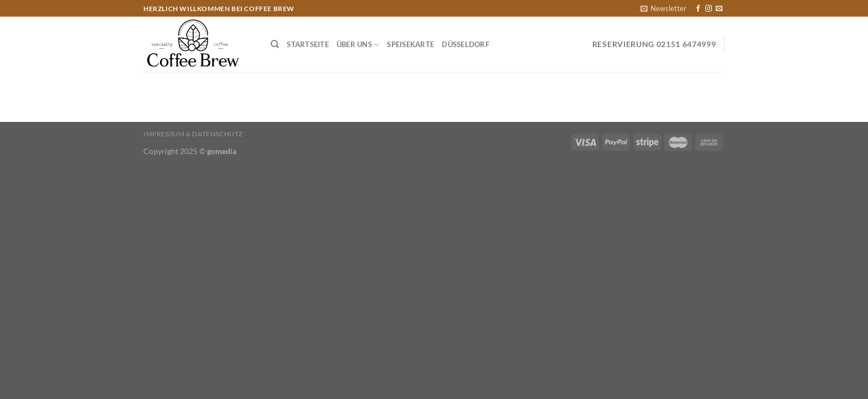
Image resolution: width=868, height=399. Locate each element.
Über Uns (358, 45)
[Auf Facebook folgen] (698, 9)
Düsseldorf (466, 44)
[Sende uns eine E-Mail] (719, 9)
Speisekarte (410, 44)
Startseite (308, 44)
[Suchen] (275, 44)
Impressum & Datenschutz (193, 134)
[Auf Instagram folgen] (709, 9)
